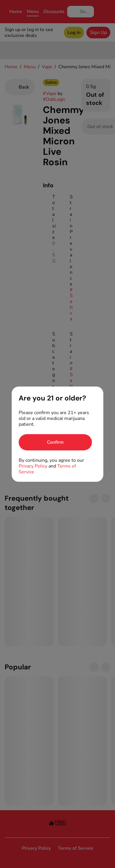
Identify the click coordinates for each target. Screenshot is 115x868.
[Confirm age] (55, 442)
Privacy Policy (33, 466)
